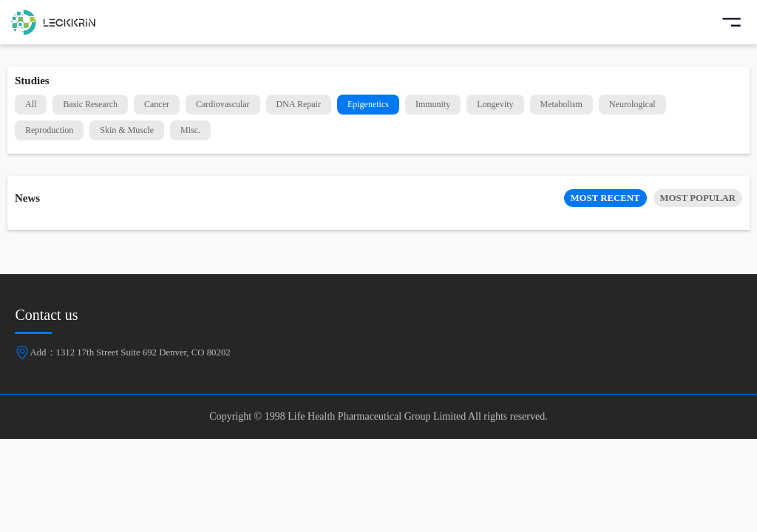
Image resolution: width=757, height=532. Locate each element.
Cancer (157, 104)
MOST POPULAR (698, 198)
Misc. (190, 130)
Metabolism (561, 104)
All (31, 104)
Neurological (632, 104)
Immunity (433, 104)
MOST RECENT (605, 198)
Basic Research (90, 104)
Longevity (495, 104)
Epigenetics (368, 104)
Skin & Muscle (127, 130)
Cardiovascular (223, 104)
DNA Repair (299, 104)
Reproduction (49, 130)
